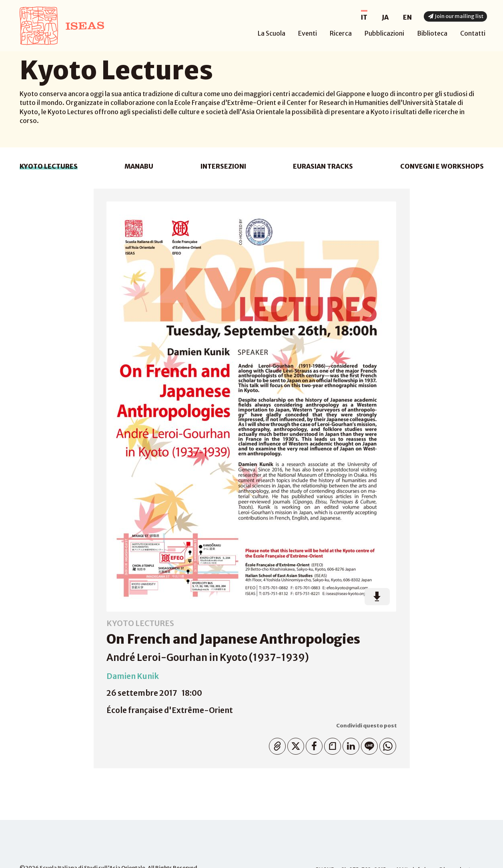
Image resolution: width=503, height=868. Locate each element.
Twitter (294, 744)
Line (368, 744)
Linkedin (349, 744)
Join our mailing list (455, 16)
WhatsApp (386, 744)
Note (331, 744)
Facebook (312, 744)
